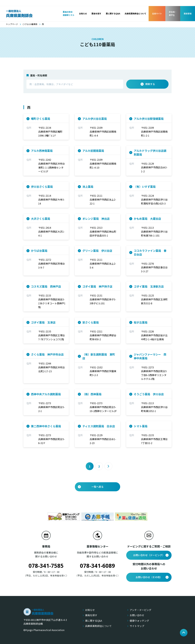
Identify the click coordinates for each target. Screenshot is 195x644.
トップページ (12, 24)
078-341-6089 (97, 566)
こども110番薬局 (30, 24)
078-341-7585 (46, 566)
